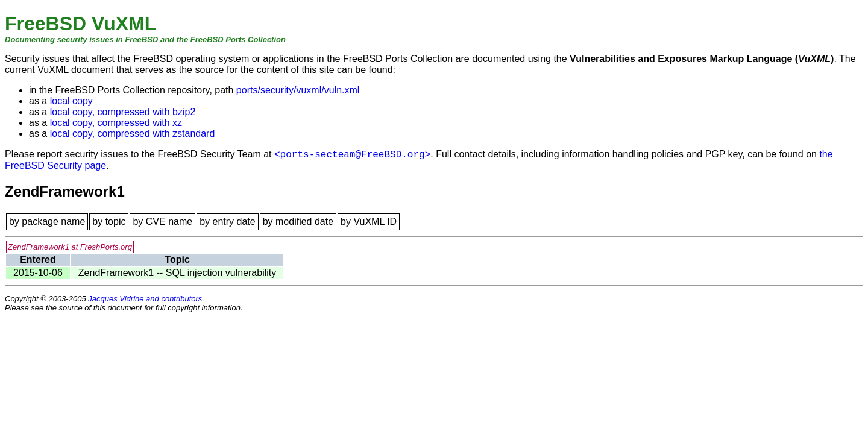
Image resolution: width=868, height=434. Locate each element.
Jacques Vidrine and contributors (145, 299)
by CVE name (162, 222)
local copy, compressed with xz (116, 123)
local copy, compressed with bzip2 (123, 112)
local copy (71, 101)
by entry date (228, 222)
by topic (109, 222)
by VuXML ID (369, 222)
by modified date (298, 222)
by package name (47, 222)
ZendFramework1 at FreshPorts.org (70, 247)
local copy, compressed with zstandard (133, 134)
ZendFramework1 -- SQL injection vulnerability (177, 273)
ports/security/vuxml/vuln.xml (298, 90)
